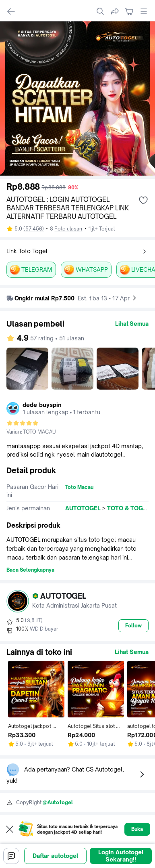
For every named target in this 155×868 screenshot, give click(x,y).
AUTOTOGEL (83, 508)
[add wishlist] (143, 200)
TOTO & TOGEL (128, 508)
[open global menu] (144, 11)
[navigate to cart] (129, 11)
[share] (115, 11)
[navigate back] (11, 11)
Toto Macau (79, 487)
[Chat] (11, 856)
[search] (100, 11)
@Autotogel (58, 802)
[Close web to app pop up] (10, 829)
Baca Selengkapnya (30, 570)
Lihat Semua (132, 324)
